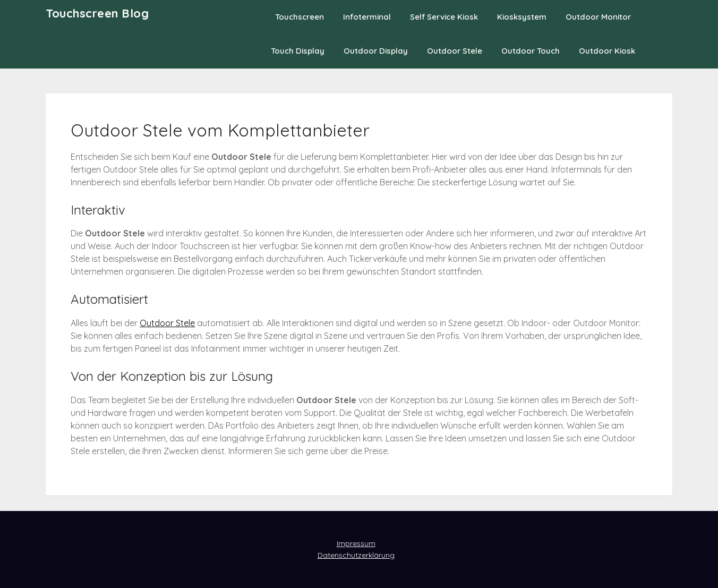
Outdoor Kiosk (607, 51)
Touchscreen (300, 17)
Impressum (356, 543)
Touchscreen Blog (97, 13)
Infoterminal (367, 17)
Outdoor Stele (455, 51)
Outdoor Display (376, 51)
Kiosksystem (522, 17)
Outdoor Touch (531, 51)
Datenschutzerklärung (356, 555)
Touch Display (298, 51)
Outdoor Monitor (598, 17)
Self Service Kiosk (444, 17)
